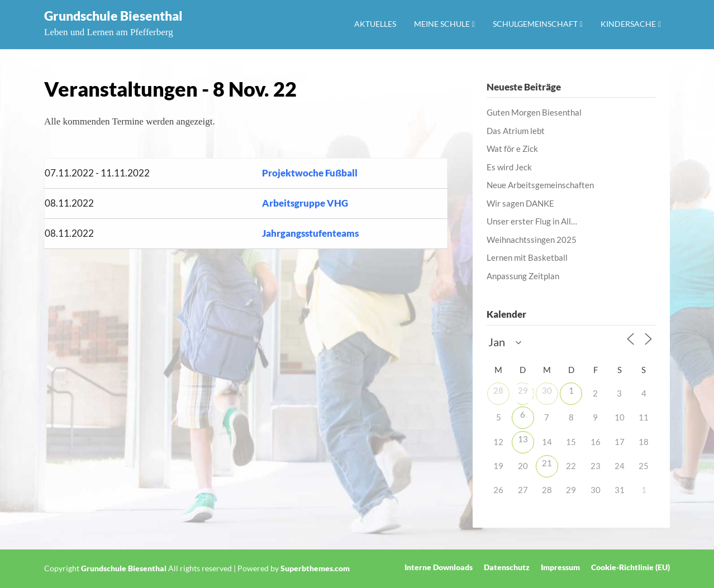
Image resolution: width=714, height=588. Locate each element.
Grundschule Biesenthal (113, 16)
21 (547, 463)
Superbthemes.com (315, 568)
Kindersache (628, 24)
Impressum (560, 567)
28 (498, 390)
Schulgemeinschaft (535, 24)
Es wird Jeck (509, 167)
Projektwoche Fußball (310, 173)
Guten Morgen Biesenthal (534, 112)
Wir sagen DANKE (520, 203)
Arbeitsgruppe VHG (305, 203)
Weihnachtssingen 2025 (532, 240)
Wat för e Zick (512, 149)
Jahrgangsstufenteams (310, 233)
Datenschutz (507, 567)
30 (547, 390)
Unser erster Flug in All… (532, 221)
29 (523, 390)
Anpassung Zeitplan (523, 276)
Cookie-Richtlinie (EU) (630, 567)
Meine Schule (442, 24)
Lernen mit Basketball (527, 257)
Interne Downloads (439, 567)
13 (523, 439)
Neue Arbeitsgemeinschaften (540, 185)
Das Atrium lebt (516, 131)
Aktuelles (375, 24)
